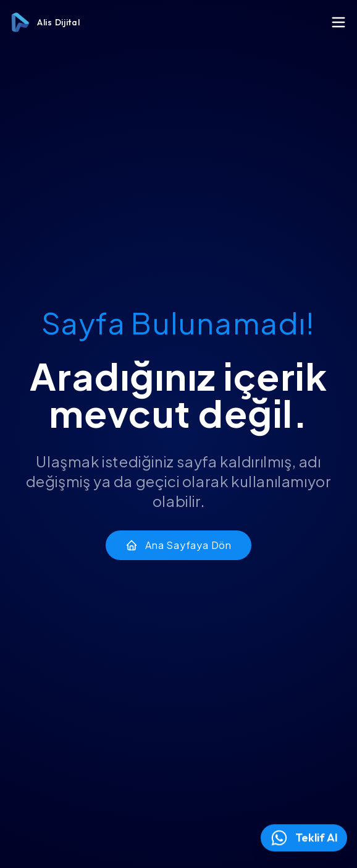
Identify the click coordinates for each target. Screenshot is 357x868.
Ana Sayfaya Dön (178, 545)
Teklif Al (304, 838)
